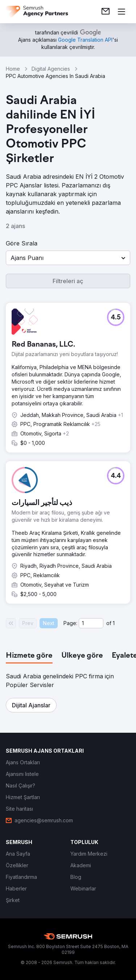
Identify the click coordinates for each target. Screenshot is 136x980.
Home (13, 69)
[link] (106, 12)
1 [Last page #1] (114, 623)
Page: (70, 623)
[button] (68, 258)
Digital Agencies (51, 69)
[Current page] (91, 623)
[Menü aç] (121, 12)
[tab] (29, 656)
